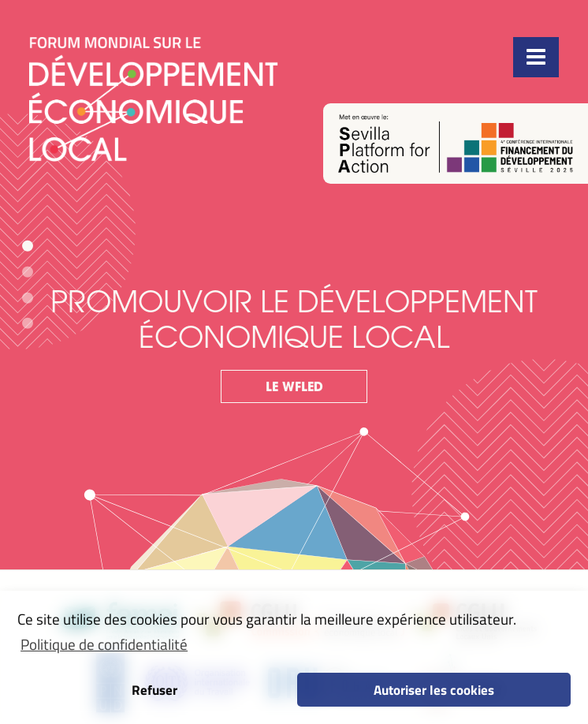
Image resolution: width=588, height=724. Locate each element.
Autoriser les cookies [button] (434, 689)
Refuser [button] (154, 689)
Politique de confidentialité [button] (104, 644)
